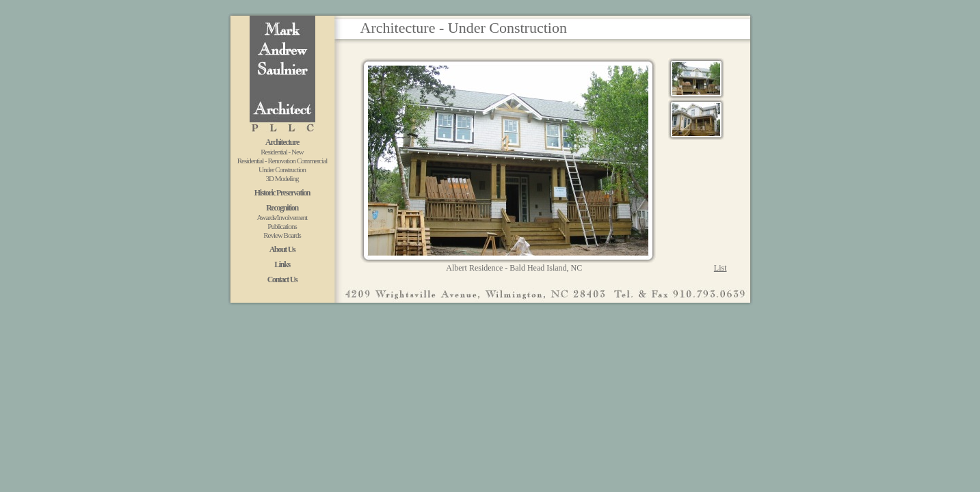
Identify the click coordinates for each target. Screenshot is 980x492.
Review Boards (282, 235)
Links (282, 264)
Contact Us (282, 279)
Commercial (312, 161)
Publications (282, 226)
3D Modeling (282, 178)
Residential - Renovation (267, 161)
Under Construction (282, 169)
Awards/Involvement (282, 217)
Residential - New (282, 152)
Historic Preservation (282, 193)
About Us (282, 249)
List (720, 268)
